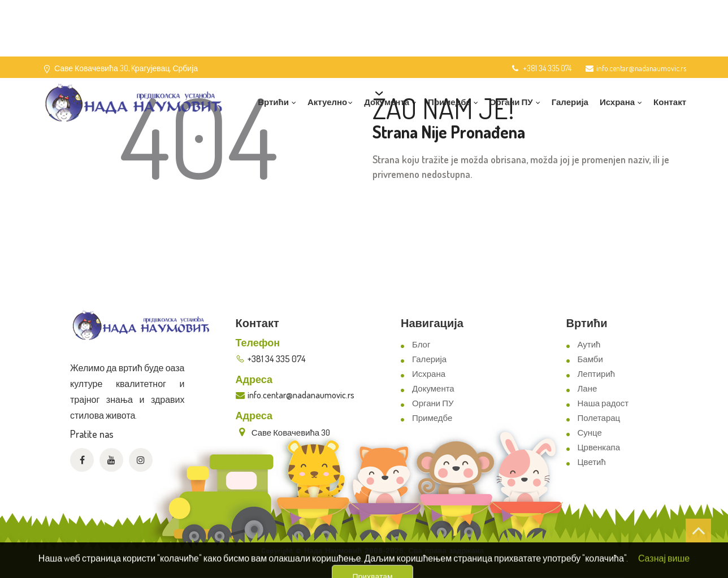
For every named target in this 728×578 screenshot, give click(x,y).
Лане (588, 388)
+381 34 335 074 (541, 68)
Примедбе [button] (453, 102)
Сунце (590, 433)
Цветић (592, 462)
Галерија (570, 102)
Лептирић (597, 374)
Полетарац (599, 418)
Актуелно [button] (330, 102)
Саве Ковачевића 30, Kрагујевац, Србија (126, 68)
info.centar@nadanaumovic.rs (636, 68)
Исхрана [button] (621, 102)
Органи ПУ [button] (515, 102)
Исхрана (429, 374)
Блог (421, 344)
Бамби (590, 359)
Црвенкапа (599, 447)
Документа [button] (390, 102)
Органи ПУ (433, 403)
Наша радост (603, 403)
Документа (433, 388)
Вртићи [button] (277, 102)
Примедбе (432, 418)
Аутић (589, 344)
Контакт (670, 102)
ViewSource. (393, 561)
